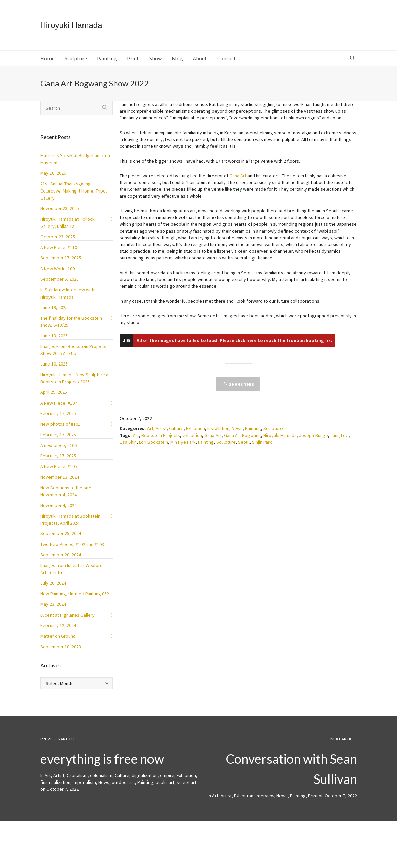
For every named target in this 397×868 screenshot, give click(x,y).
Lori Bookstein (154, 447)
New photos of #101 (60, 429)
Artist (161, 434)
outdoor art (123, 788)
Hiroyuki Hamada (280, 441)
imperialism (84, 788)
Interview (265, 801)
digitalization (145, 781)
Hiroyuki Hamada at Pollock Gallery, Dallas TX (68, 228)
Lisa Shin (128, 447)
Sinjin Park (262, 447)
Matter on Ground (58, 641)
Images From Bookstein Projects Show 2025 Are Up (73, 355)
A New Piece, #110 (59, 253)
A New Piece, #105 (59, 472)
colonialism (101, 781)
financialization (55, 788)
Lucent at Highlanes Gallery (68, 620)
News (237, 434)
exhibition (192, 441)
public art (165, 788)
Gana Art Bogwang (242, 441)
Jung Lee (339, 441)
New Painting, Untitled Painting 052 (75, 599)
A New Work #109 (58, 274)
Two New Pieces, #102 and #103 (72, 550)
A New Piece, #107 (59, 408)
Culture (176, 434)
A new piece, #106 (59, 451)
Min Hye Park (183, 447)
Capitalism (77, 781)
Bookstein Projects (161, 441)
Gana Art (238, 181)
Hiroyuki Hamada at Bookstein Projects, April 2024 (70, 525)
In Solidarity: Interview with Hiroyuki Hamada (67, 299)
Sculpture (273, 434)
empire (167, 781)
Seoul (244, 447)
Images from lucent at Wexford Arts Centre (72, 574)
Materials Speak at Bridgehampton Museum (75, 164)
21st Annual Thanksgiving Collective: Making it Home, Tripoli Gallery (74, 196)
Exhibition (195, 434)
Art (150, 434)
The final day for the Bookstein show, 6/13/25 (71, 327)
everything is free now (102, 764)
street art (187, 788)
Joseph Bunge (313, 441)
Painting (253, 434)
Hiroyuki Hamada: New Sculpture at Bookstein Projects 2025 (75, 384)
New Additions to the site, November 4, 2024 (67, 497)
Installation (218, 434)
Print (313, 801)
